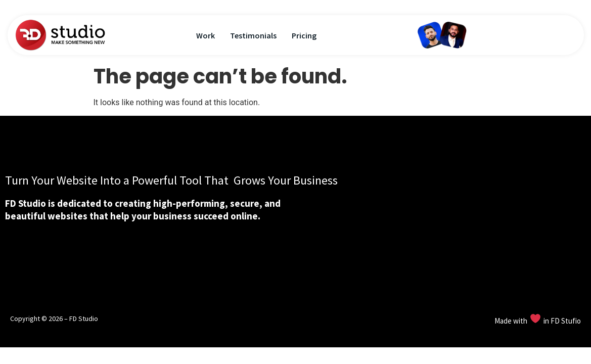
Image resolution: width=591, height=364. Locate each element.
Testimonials (253, 35)
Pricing (304, 35)
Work (206, 35)
